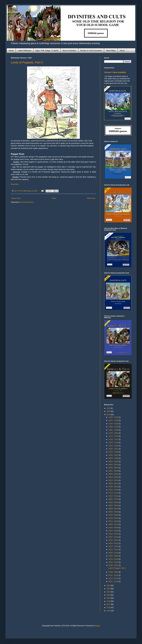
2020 (109, 595)
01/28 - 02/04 (114, 572)
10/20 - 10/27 (114, 449)
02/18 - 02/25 (114, 559)
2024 (109, 415)
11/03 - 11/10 (114, 442)
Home (11, 51)
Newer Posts (16, 198)
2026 (109, 408)
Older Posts (91, 198)
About (122, 51)
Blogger (97, 626)
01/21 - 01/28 (114, 575)
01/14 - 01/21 (114, 578)
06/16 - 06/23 (114, 506)
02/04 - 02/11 (114, 565)
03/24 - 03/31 (114, 543)
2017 (109, 604)
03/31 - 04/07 (114, 540)
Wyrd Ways (111, 51)
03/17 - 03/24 (114, 546)
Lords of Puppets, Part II (27, 62)
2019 (109, 598)
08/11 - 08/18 (114, 480)
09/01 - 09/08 (114, 471)
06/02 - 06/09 (114, 512)
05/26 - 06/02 (114, 515)
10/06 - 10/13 (114, 455)
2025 (109, 411)
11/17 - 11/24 (114, 436)
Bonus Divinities (69, 51)
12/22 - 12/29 (114, 420)
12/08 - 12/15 (114, 427)
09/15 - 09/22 (114, 465)
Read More (15, 184)
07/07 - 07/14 (114, 496)
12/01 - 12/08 (114, 430)
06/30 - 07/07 (114, 499)
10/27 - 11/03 (114, 446)
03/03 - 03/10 (114, 553)
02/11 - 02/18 (114, 562)
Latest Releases (24, 51)
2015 (109, 611)
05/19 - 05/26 (114, 518)
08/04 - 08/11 (114, 483)
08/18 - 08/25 (114, 477)
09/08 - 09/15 (114, 468)
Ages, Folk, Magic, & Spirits (47, 51)
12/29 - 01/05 (114, 417)
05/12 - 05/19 (114, 521)
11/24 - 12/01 (114, 433)
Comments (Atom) (27, 202)
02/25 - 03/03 (114, 556)
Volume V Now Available (115, 72)
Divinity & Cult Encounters (91, 51)
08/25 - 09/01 (114, 474)
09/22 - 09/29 (114, 461)
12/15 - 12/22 (114, 424)
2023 (109, 586)
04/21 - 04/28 (114, 531)
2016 (109, 607)
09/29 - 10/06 (114, 458)
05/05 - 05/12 (114, 524)
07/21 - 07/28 (114, 490)
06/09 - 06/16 (114, 509)
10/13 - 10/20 (114, 452)
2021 (109, 592)
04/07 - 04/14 (114, 537)
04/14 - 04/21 (114, 534)
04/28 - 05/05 (114, 528)
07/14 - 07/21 (114, 493)
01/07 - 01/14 (114, 581)
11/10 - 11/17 (114, 439)
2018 (109, 601)
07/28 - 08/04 (114, 487)
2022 (109, 589)
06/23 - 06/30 (114, 502)
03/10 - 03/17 (114, 550)
